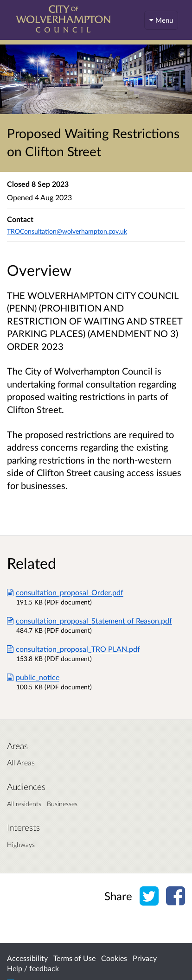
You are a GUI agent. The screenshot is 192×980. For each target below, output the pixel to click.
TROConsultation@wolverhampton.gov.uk (67, 231)
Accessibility (27, 958)
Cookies (114, 958)
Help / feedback (33, 968)
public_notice (33, 677)
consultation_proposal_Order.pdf (65, 592)
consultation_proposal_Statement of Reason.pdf (90, 620)
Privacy (145, 958)
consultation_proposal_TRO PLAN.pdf (74, 649)
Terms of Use (74, 958)
